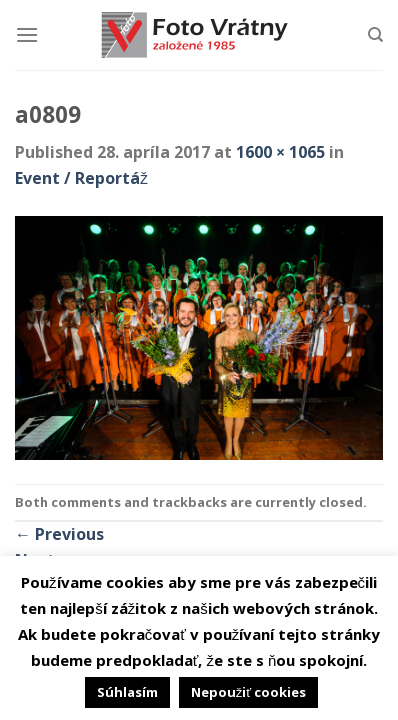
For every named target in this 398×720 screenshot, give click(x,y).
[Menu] (27, 34)
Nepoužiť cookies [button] (248, 692)
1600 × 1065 (280, 152)
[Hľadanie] (375, 35)
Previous (59, 534)
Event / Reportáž (81, 178)
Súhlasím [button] (127, 692)
